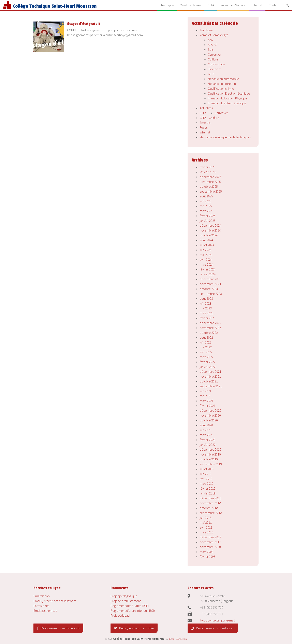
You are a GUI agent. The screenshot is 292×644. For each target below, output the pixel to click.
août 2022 (206, 337)
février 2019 (208, 488)
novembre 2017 (210, 542)
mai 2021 (206, 396)
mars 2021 (207, 401)
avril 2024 (206, 260)
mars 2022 (207, 357)
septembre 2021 (211, 386)
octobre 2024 (209, 235)
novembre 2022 (210, 328)
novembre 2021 (210, 376)
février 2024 (208, 269)
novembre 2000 (210, 547)
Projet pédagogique (124, 596)
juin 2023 (206, 303)
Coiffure (213, 59)
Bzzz (172, 639)
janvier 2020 (208, 445)
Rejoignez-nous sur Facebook (58, 628)
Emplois (205, 123)
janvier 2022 (208, 367)
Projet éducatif (120, 615)
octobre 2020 (209, 420)
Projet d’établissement (126, 601)
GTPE (211, 74)
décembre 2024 (210, 225)
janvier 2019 (208, 493)
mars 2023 (207, 313)
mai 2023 (206, 308)
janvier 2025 (208, 221)
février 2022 (208, 362)
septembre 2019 (211, 464)
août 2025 (206, 196)
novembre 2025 (210, 182)
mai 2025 (206, 206)
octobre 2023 (209, 289)
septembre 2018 (211, 513)
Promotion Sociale (233, 5)
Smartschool (42, 596)
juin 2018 (206, 518)
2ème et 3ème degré (214, 35)
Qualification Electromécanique (229, 93)
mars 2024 (207, 264)
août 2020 (206, 425)
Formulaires (41, 606)
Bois (211, 50)
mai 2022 (206, 347)
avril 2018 (206, 527)
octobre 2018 (209, 508)
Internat (257, 5)
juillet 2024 (207, 245)
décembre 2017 (210, 537)
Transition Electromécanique (227, 103)
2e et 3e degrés (191, 5)
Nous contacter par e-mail (218, 620)
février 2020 (208, 440)
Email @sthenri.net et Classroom (55, 601)
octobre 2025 (209, 186)
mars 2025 (207, 211)
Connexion (181, 639)
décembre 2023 (210, 279)
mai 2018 (206, 522)
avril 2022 (206, 352)
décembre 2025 (210, 177)
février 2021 (208, 406)
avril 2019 (206, 479)
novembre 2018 (210, 503)
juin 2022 (206, 342)
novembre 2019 (210, 454)
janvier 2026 (208, 172)
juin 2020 (206, 430)
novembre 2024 (210, 230)
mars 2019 (207, 484)
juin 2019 (206, 474)
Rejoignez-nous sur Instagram (213, 628)
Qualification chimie (221, 88)
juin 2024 (206, 250)
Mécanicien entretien (222, 84)
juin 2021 (206, 391)
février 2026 (208, 167)
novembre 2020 (210, 415)
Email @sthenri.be (45, 611)
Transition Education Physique (228, 98)
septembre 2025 (211, 191)
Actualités (206, 108)
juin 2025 (206, 201)
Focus (204, 127)
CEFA (211, 5)
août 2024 (206, 240)
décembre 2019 (210, 449)
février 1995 (208, 557)
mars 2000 (207, 552)
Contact (274, 5)
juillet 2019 (207, 469)
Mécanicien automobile (223, 79)
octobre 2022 (209, 333)
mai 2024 (206, 255)
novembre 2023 (210, 284)
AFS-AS (213, 45)
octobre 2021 (209, 381)
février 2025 (208, 216)
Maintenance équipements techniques (225, 137)
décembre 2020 (210, 410)
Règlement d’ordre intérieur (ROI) (133, 611)
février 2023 (208, 318)
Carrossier (214, 54)
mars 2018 (207, 532)
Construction (216, 64)
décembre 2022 (210, 323)
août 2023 (206, 298)
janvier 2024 (208, 274)
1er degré (167, 5)
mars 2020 (207, 435)
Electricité (215, 69)
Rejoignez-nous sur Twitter (134, 628)
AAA (210, 40)
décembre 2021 (210, 372)
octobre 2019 (209, 459)
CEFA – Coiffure (209, 118)
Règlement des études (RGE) (130, 606)
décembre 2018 (210, 498)
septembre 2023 (211, 294)
